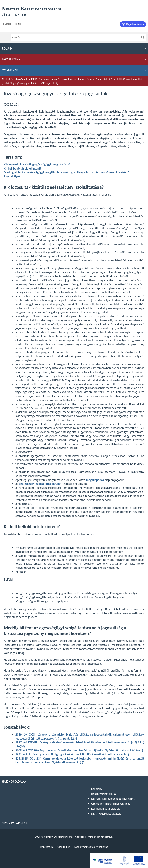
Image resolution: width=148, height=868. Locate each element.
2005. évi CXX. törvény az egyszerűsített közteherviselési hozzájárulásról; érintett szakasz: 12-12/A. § (79, 750)
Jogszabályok (12, 176)
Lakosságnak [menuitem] (11, 59)
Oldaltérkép (64, 847)
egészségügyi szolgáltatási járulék (40, 484)
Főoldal (6, 79)
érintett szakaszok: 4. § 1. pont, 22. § (54, 739)
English (17, 24)
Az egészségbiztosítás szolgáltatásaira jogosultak (116, 79)
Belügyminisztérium (103, 794)
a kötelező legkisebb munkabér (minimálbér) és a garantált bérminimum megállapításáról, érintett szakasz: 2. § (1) (80, 760)
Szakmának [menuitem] (10, 70)
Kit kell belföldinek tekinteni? (23, 168)
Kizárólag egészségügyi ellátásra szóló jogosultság (31, 83)
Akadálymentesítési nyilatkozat (91, 847)
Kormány (97, 789)
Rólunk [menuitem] (7, 48)
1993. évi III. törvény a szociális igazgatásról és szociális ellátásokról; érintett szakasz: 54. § (73, 754)
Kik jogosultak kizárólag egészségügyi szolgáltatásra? (37, 164)
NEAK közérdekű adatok (106, 814)
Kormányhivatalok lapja (106, 809)
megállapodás (95, 480)
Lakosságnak (21, 79)
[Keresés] (143, 38)
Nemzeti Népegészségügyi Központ (113, 799)
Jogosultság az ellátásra (73, 79)
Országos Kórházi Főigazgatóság (111, 804)
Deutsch (6, 24)
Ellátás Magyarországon (44, 79)
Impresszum (47, 847)
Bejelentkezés (135, 24)
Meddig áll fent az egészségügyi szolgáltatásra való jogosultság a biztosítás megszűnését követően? (67, 172)
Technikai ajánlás (15, 823)
